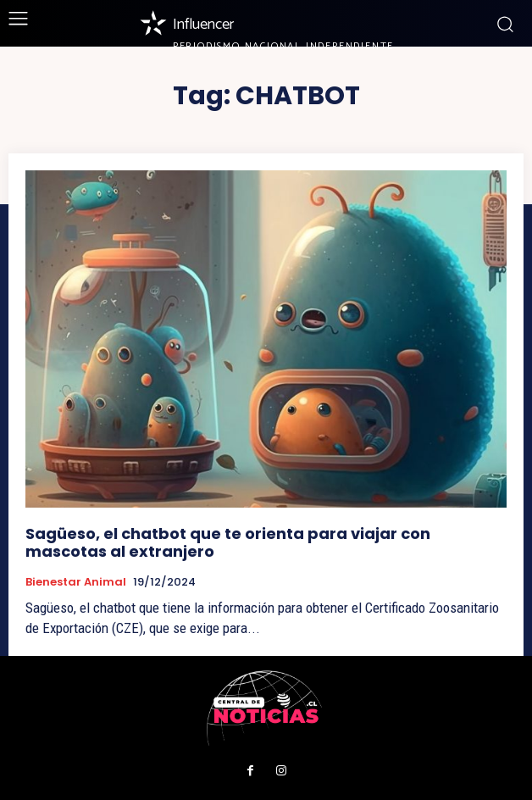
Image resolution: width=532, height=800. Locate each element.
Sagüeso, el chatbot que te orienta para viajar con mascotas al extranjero (228, 543)
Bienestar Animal (76, 582)
